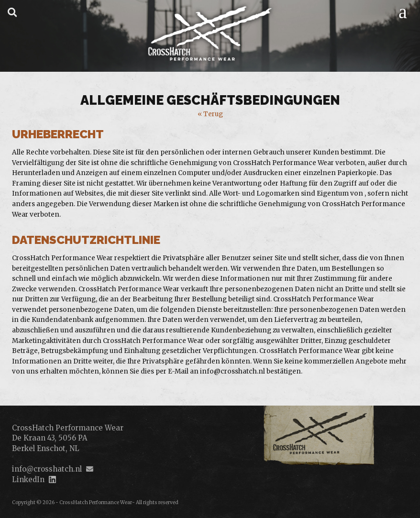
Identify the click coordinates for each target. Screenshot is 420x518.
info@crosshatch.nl (47, 469)
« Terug (210, 114)
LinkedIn (28, 479)
